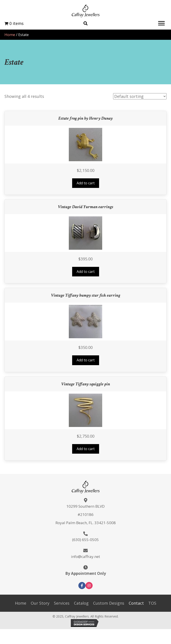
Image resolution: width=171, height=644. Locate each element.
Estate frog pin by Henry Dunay (85, 118)
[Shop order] (140, 96)
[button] (161, 23)
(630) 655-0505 (85, 540)
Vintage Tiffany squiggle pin (86, 384)
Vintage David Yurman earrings (86, 207)
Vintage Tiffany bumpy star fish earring (86, 295)
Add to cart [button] (86, 183)
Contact (136, 603)
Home (10, 35)
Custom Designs (109, 603)
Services (62, 603)
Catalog (81, 603)
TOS (152, 603)
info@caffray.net (85, 556)
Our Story (40, 603)
